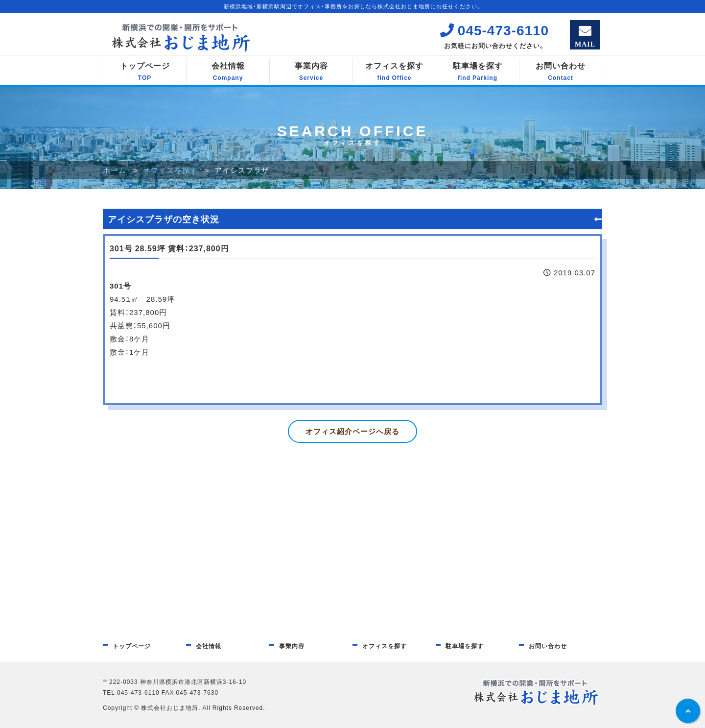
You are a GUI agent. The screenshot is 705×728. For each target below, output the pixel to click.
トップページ (145, 71)
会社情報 (228, 71)
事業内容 (311, 71)
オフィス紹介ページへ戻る (352, 431)
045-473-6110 (494, 30)
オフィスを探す (394, 71)
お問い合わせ (561, 71)
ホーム (115, 170)
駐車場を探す (478, 71)
